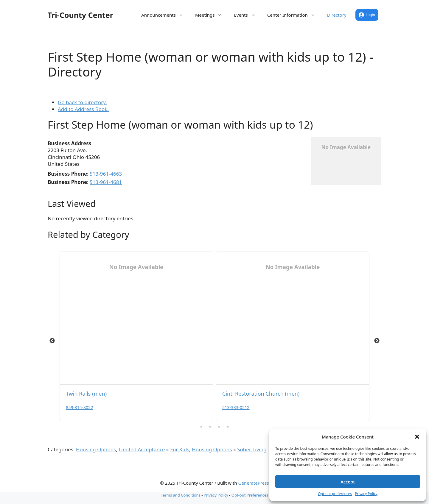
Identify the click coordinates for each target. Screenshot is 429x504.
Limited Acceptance (142, 449)
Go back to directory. (82, 102)
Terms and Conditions (181, 495)
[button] (417, 437)
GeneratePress (254, 483)
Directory (337, 15)
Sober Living (252, 449)
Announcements (165, 15)
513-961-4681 (106, 182)
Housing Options (96, 449)
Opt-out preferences (335, 494)
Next (377, 341)
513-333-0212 (236, 407)
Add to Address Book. (83, 109)
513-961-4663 (106, 174)
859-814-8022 (80, 407)
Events (247, 15)
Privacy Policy (366, 494)
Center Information (294, 15)
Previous (52, 341)
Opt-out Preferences (250, 495)
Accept (348, 482)
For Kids (180, 449)
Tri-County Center (80, 15)
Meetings (212, 15)
